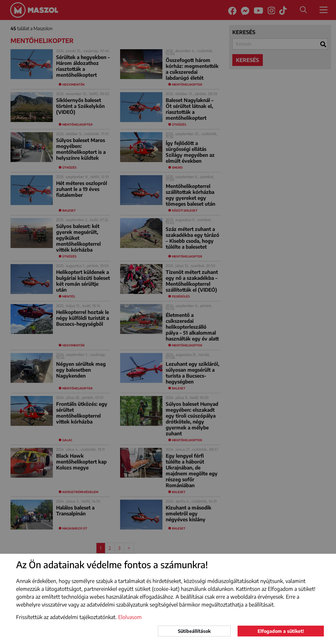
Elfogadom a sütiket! (281, 631)
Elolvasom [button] (130, 617)
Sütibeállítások (194, 631)
